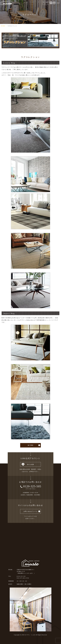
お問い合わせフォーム (30, 511)
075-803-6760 (25, 578)
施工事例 (30, 445)
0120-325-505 (32, 486)
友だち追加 (31, 464)
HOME (3, 26)
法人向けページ (46, 3)
